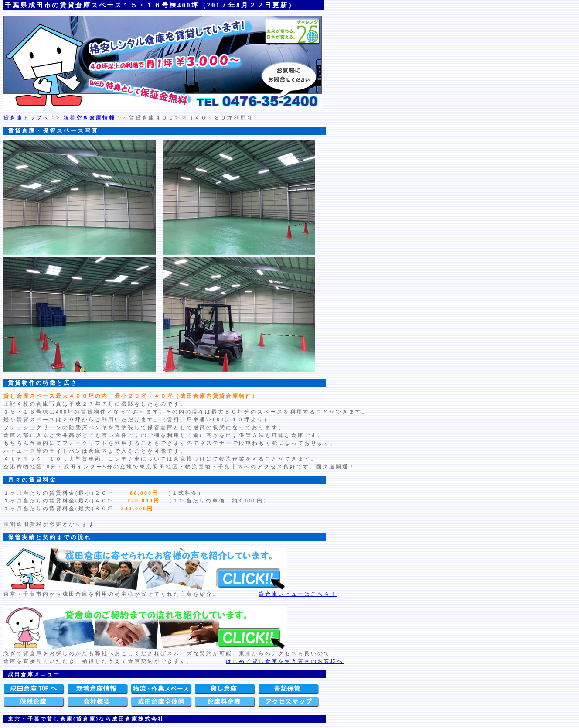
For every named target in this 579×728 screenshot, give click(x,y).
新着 (89, 118)
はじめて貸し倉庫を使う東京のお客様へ (285, 661)
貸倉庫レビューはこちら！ (298, 594)
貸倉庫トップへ (26, 118)
